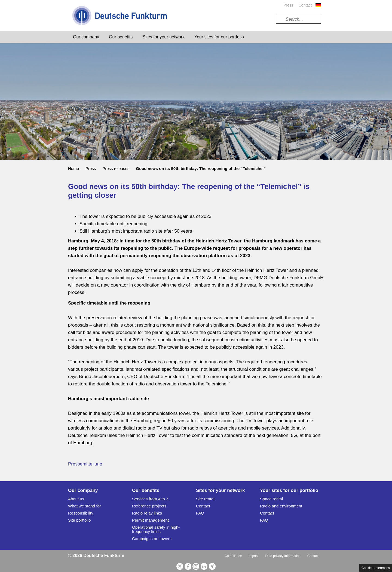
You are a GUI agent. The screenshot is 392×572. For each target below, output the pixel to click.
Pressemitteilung (85, 464)
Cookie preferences (376, 568)
